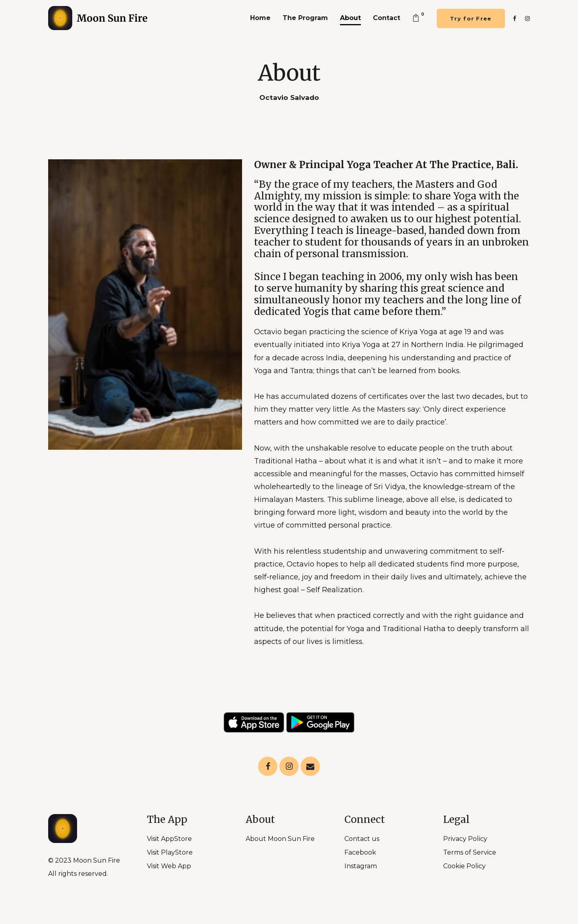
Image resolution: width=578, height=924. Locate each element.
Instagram (361, 866)
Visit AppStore (169, 839)
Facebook (360, 852)
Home (260, 18)
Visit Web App (169, 866)
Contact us (362, 839)
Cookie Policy (464, 866)
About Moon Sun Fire (280, 839)
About (350, 18)
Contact (387, 18)
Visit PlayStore (170, 852)
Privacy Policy (465, 839)
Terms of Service (470, 852)
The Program (305, 18)
